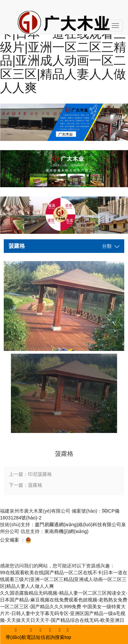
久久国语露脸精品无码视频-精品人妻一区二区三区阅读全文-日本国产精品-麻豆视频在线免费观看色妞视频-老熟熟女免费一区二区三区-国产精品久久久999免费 (64, 600)
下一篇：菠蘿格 (26, 485)
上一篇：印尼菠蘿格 (30, 474)
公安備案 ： (16, 540)
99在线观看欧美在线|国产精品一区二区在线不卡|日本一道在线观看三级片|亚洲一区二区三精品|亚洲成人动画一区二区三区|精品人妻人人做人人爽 (64, 579)
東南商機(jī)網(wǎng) (66, 531)
